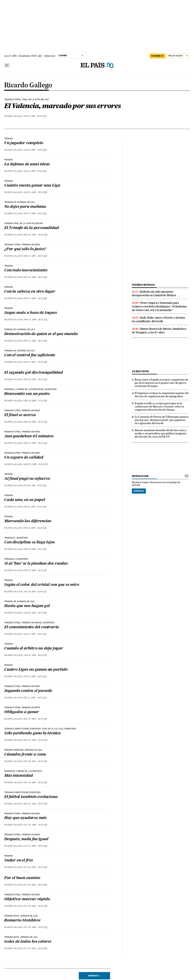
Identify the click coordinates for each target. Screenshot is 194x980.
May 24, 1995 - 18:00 (36, 235)
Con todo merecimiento (26, 270)
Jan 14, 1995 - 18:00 (35, 655)
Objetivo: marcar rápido (27, 899)
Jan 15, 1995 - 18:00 (35, 634)
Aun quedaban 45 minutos (29, 436)
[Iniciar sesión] (178, 56)
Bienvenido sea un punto (27, 394)
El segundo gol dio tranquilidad (33, 373)
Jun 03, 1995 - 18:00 (36, 192)
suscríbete (157, 56)
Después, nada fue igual (26, 839)
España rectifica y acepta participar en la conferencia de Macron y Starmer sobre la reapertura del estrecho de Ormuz (159, 406)
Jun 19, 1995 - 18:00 (35, 150)
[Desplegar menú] (7, 65)
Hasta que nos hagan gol (27, 606)
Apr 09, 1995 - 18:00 (36, 379)
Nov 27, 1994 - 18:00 (35, 719)
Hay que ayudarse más (25, 818)
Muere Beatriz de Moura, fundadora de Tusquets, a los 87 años (159, 331)
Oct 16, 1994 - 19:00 (36, 885)
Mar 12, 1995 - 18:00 (36, 443)
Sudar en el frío (18, 860)
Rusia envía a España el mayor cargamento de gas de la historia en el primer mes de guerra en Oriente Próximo (161, 383)
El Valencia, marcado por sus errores (62, 106)
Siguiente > (94, 976)
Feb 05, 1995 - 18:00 (35, 570)
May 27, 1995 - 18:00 (35, 214)
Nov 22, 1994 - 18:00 (36, 740)
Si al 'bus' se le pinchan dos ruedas (36, 564)
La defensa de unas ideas (27, 164)
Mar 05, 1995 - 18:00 (36, 464)
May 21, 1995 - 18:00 (35, 256)
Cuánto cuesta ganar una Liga (32, 186)
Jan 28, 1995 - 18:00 (35, 613)
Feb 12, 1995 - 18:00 (35, 528)
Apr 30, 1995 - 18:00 (36, 320)
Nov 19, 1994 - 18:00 (35, 761)
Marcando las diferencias (28, 521)
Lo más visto (140, 371)
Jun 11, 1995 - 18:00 (35, 171)
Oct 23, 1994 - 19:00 (36, 846)
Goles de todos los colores (28, 942)
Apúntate (139, 491)
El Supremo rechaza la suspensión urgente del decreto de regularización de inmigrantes (162, 395)
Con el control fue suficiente (30, 355)
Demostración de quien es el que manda (41, 334)
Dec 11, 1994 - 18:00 (35, 698)
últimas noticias (143, 285)
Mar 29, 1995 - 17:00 (35, 401)
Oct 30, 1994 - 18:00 (36, 825)
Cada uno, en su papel (25, 500)
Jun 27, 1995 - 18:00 (35, 116)
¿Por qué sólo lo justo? (25, 249)
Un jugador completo (24, 143)
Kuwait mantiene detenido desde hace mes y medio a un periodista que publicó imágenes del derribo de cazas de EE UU (161, 433)
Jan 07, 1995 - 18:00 (35, 676)
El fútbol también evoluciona (31, 797)
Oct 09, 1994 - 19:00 (36, 906)
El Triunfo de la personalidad (31, 228)
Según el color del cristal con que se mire (42, 585)
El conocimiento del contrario (32, 627)
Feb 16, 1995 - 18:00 (35, 507)
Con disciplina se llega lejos (29, 542)
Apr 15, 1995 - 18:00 (35, 362)
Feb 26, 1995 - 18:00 (35, 486)
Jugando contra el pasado (28, 691)
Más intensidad (18, 776)
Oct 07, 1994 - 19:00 (36, 948)
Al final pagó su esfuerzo (27, 479)
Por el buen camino (22, 878)
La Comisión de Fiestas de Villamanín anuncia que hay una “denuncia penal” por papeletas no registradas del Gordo (162, 420)
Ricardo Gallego (28, 85)
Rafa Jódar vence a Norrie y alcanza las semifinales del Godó (158, 319)
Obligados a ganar (22, 712)
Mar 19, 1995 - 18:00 (35, 422)
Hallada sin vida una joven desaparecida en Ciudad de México (154, 293)
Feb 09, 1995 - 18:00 (35, 549)
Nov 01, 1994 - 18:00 (36, 804)
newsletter (140, 476)
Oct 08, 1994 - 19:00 (36, 927)
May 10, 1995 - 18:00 (36, 277)
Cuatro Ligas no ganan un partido (36, 670)
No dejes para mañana (25, 207)
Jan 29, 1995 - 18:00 (35, 592)
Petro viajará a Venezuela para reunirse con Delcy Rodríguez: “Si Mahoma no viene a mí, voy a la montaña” (159, 306)
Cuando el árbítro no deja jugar (34, 649)
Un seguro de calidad (24, 458)
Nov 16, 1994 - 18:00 (36, 783)
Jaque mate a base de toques (31, 313)
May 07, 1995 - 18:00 (35, 298)
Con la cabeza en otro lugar (30, 292)
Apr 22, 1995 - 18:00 (36, 341)
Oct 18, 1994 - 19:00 (36, 867)
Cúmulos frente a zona (25, 755)
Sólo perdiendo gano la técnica (32, 733)
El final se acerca (20, 415)
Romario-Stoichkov (22, 921)
